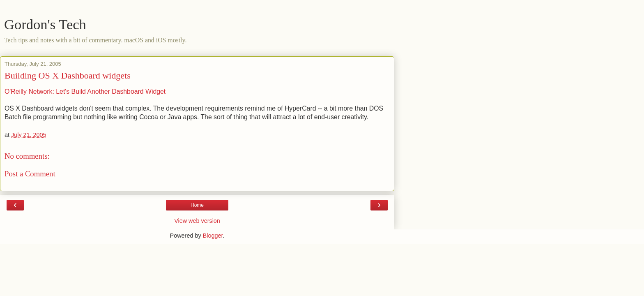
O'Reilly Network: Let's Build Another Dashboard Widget (85, 91)
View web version (197, 221)
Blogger (213, 236)
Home (197, 205)
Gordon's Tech (45, 24)
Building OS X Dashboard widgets (68, 75)
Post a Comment (30, 174)
